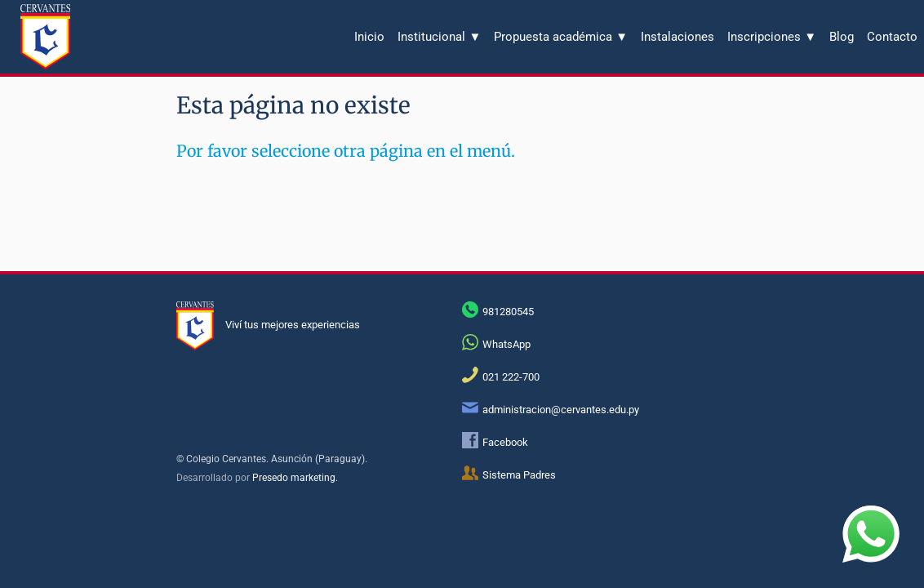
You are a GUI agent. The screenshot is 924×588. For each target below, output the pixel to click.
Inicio (369, 37)
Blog (842, 37)
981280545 (508, 312)
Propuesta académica (561, 37)
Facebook (505, 442)
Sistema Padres (519, 475)
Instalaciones (677, 37)
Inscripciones (772, 37)
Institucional (439, 37)
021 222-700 (511, 377)
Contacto (892, 37)
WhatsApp (506, 344)
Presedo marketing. (295, 478)
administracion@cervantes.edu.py (561, 410)
